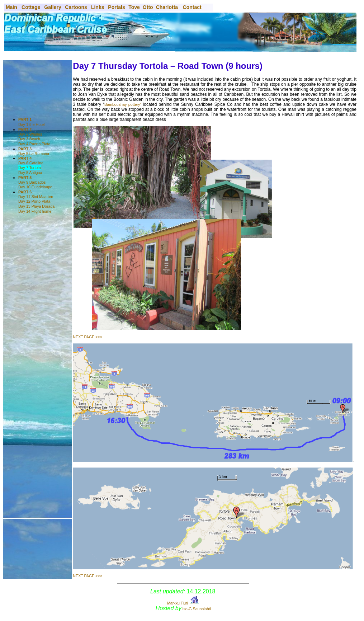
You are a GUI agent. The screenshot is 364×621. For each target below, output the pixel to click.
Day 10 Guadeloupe (35, 187)
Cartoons (76, 7)
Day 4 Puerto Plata (34, 144)
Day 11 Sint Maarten (36, 194)
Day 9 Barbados (32, 180)
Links (98, 7)
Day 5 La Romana (34, 151)
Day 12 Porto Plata (34, 201)
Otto (148, 7)
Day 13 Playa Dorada (36, 206)
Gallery (53, 7)
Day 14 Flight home (35, 211)
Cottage (31, 7)
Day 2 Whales (30, 132)
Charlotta (167, 7)
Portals (116, 7)
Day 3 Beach (29, 139)
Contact (192, 7)
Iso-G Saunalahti (197, 609)
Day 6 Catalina (31, 161)
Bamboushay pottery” (124, 104)
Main (11, 7)
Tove (134, 7)
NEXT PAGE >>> (88, 337)
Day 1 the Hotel (31, 124)
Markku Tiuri (178, 603)
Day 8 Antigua (30, 173)
